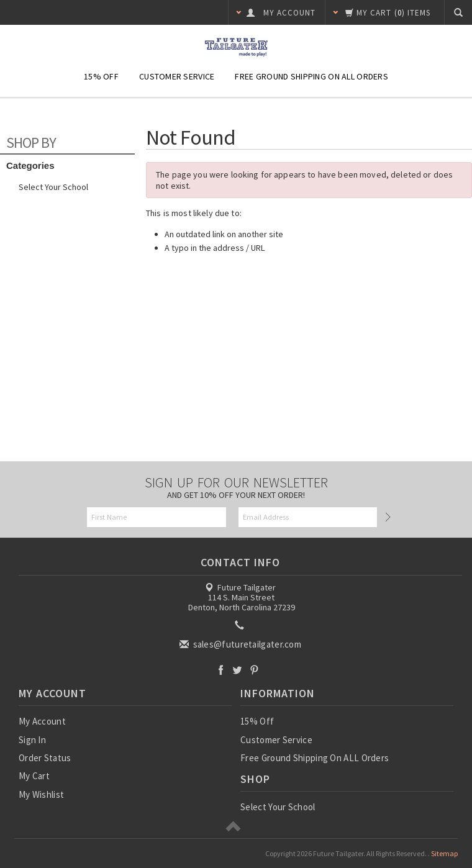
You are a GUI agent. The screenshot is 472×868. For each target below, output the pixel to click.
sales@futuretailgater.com (241, 644)
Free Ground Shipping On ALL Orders (311, 76)
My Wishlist (41, 794)
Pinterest (254, 670)
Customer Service (177, 76)
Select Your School (53, 187)
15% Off (101, 76)
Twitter (238, 670)
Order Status (45, 758)
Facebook (221, 670)
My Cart (34, 776)
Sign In (32, 740)
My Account (42, 721)
